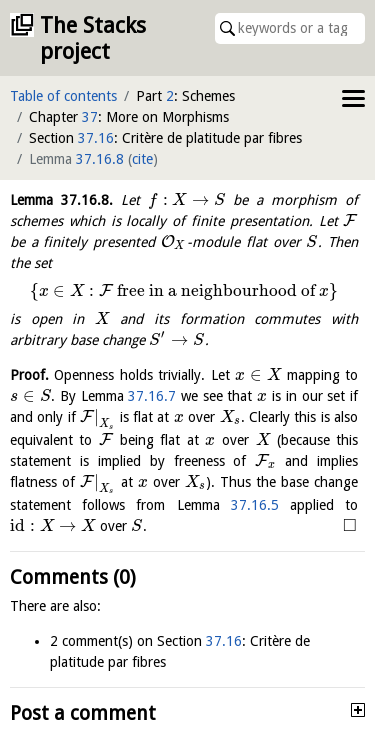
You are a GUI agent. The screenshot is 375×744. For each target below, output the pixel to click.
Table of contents (63, 96)
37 (90, 117)
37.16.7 (152, 396)
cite (142, 159)
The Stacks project (93, 38)
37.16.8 (100, 159)
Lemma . (61, 200)
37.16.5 (255, 505)
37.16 (96, 138)
